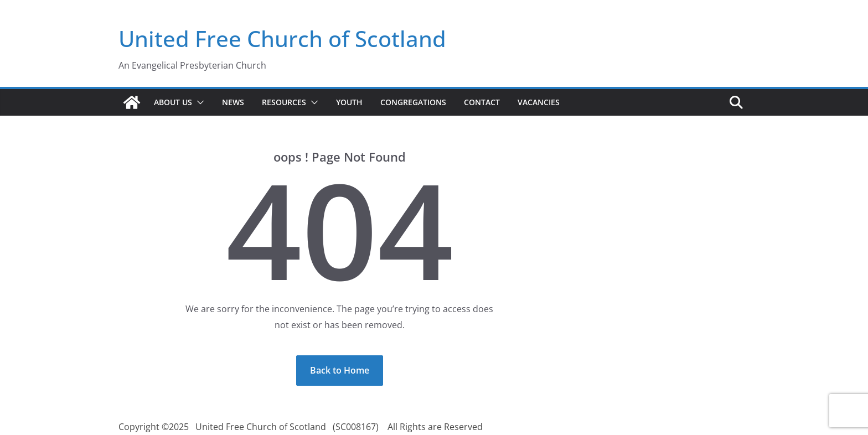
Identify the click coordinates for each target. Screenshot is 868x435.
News (233, 102)
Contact (482, 102)
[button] (198, 102)
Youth (349, 102)
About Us (173, 102)
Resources (284, 102)
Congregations (413, 102)
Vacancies (539, 102)
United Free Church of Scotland (282, 38)
